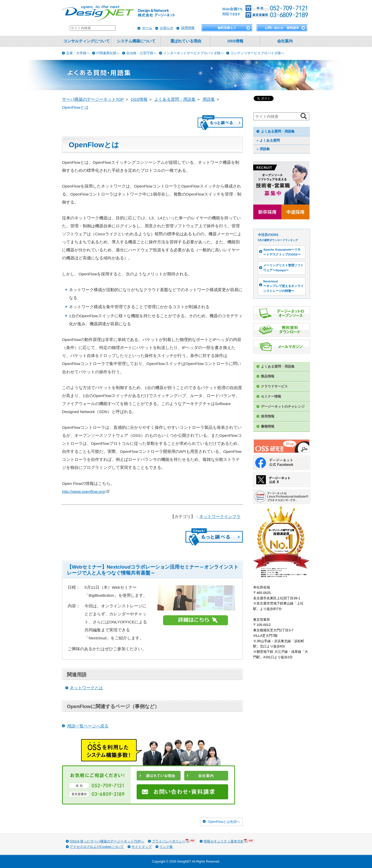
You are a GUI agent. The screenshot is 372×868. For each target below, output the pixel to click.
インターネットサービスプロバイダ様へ (193, 53)
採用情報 (188, 28)
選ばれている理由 (186, 41)
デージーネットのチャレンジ (283, 406)
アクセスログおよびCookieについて (97, 847)
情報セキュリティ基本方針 (229, 841)
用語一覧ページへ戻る (88, 726)
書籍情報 (268, 426)
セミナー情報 (271, 396)
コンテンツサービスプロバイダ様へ (257, 53)
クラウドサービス (274, 386)
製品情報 (268, 376)
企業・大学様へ (78, 53)
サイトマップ (142, 847)
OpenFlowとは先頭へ (224, 822)
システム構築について (136, 41)
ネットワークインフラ (220, 517)
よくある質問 (270, 140)
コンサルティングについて (87, 41)
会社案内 (285, 41)
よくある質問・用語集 (278, 131)
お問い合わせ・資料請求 (282, 28)
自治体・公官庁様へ (141, 53)
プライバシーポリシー (174, 841)
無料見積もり (227, 28)
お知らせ (167, 28)
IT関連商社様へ (108, 53)
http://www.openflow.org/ (86, 491)
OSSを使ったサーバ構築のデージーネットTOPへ (107, 841)
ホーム (147, 28)
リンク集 (166, 847)
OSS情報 (235, 41)
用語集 (265, 149)
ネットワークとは (86, 688)
